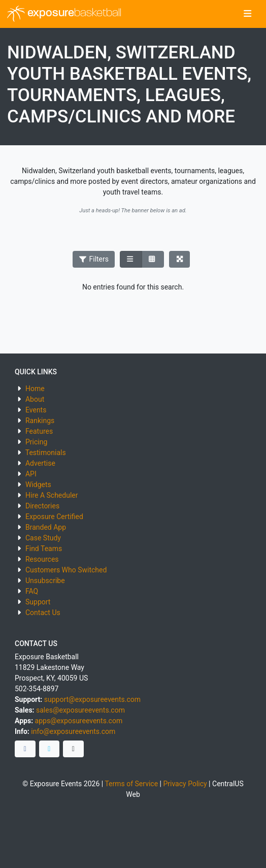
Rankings (40, 421)
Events (36, 410)
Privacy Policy (185, 784)
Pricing (36, 442)
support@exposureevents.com (92, 699)
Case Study (43, 538)
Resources (42, 559)
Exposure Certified (54, 517)
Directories (42, 506)
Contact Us (43, 613)
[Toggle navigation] (247, 14)
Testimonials (46, 453)
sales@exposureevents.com (80, 710)
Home (35, 389)
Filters (94, 259)
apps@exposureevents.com (79, 721)
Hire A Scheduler (52, 495)
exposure (64, 14)
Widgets (38, 485)
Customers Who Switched (66, 570)
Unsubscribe (45, 581)
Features (39, 431)
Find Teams (44, 549)
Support (38, 602)
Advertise (40, 463)
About (35, 399)
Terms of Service (131, 784)
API (31, 474)
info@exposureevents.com (73, 731)
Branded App (46, 527)
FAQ (32, 591)
